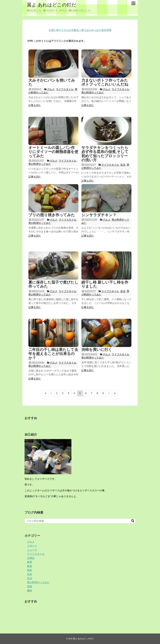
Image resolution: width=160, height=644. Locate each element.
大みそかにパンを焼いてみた (52, 82)
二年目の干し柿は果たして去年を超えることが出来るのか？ (53, 354)
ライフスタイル (65, 89)
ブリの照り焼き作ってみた (52, 215)
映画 (30, 566)
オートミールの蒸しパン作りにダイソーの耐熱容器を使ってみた (53, 152)
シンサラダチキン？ (99, 215)
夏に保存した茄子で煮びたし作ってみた (53, 284)
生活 (123, 165)
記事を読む (35, 105)
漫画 (30, 570)
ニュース (32, 550)
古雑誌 (31, 558)
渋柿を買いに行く (97, 350)
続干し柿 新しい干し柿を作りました (105, 284)
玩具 (30, 574)
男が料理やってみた (93, 93)
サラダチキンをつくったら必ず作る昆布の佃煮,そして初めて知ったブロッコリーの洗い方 (105, 154)
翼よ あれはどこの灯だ (52, 5)
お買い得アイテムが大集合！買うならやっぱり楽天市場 (80, 30)
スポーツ (32, 546)
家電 (30, 562)
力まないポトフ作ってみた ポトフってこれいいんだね (105, 82)
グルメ (51, 89)
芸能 (30, 586)
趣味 (30, 591)
